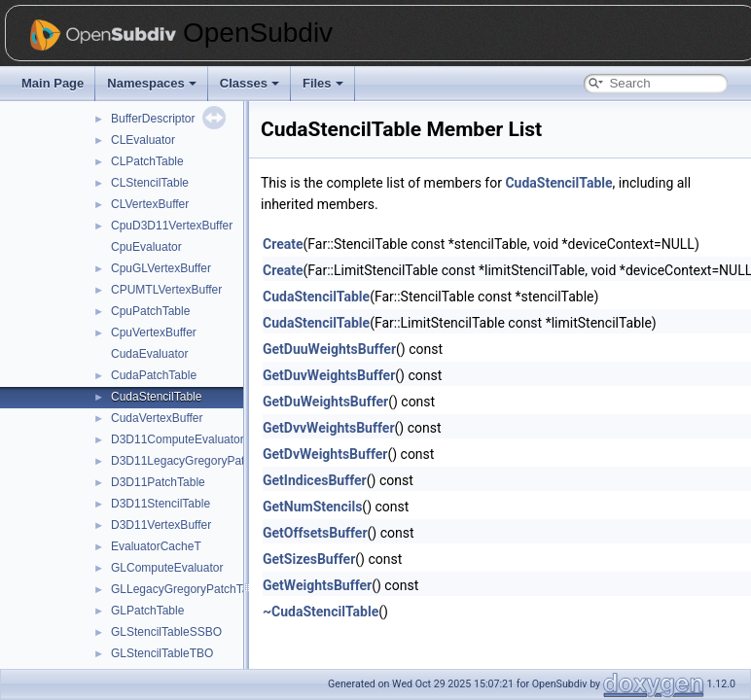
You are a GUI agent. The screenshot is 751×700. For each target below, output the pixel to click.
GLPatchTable (147, 611)
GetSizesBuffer (309, 559)
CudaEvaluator (149, 354)
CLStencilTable (150, 183)
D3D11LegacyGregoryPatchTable (198, 461)
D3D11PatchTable (158, 482)
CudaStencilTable (156, 397)
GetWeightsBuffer (317, 585)
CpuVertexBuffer (154, 332)
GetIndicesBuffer (315, 480)
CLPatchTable (147, 161)
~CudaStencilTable (321, 612)
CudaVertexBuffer (157, 418)
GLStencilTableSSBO (166, 632)
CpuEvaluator (146, 247)
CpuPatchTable (150, 311)
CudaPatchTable (154, 375)
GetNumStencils (312, 507)
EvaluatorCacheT (156, 546)
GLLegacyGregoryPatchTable (187, 589)
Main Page (53, 83)
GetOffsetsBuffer (315, 533)
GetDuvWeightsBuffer (329, 375)
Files (323, 83)
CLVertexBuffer (150, 204)
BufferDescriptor (153, 119)
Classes (250, 83)
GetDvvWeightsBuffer (329, 428)
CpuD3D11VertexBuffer (172, 226)
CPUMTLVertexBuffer (166, 290)
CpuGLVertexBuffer (161, 268)
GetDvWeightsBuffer (325, 454)
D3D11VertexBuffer (161, 525)
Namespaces (152, 83)
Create (283, 244)
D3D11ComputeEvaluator (178, 439)
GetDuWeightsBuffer (325, 402)
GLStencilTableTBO (162, 653)
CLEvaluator (143, 140)
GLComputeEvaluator (167, 568)
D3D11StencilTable (161, 504)
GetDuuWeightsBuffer (329, 349)
